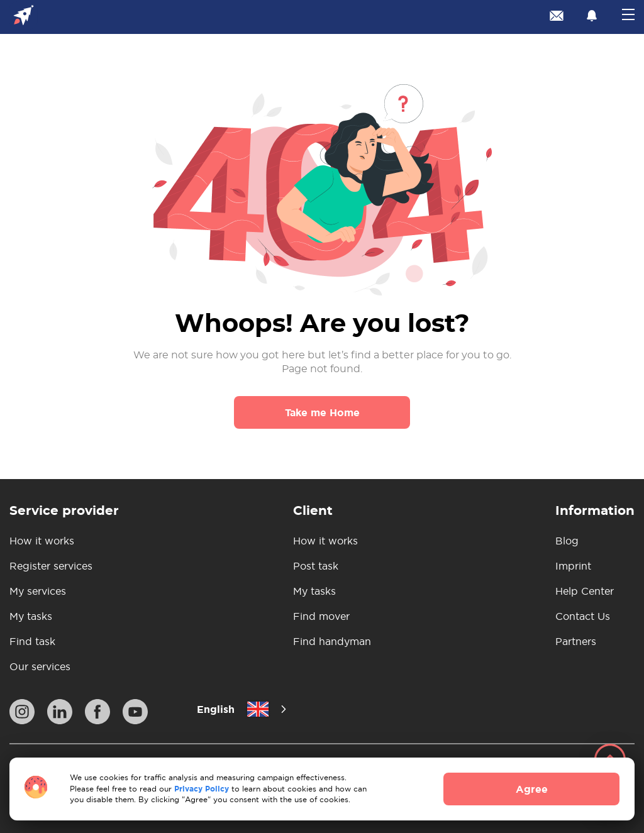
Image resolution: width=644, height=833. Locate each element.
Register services (51, 566)
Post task (316, 566)
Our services (40, 666)
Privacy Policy (202, 789)
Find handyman (332, 641)
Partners (576, 641)
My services (38, 591)
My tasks (31, 616)
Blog (567, 541)
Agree (532, 789)
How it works (42, 541)
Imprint (573, 566)
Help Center (585, 591)
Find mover (321, 616)
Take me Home (322, 412)
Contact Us (583, 616)
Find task (32, 641)
